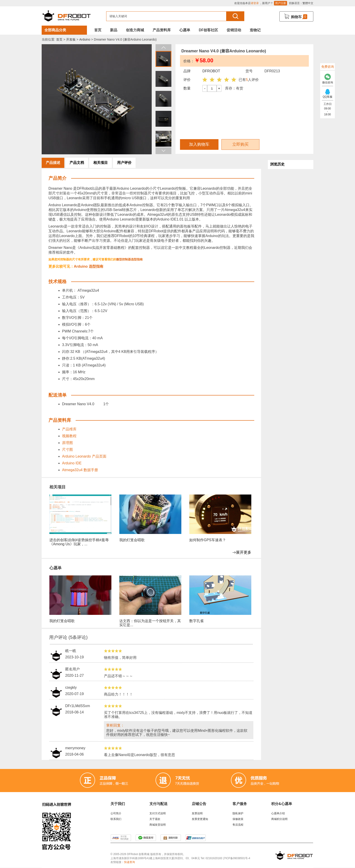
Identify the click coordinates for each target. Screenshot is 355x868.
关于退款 (155, 819)
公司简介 (116, 813)
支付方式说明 (158, 813)
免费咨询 (328, 67)
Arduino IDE (72, 463)
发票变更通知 (200, 819)
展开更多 (242, 552)
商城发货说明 (158, 825)
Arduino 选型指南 (89, 266)
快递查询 (130, 862)
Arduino (85, 39)
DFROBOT (211, 71)
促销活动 (234, 30)
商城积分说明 (279, 819)
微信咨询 (327, 78)
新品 (114, 30)
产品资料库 (162, 30)
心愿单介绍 (278, 813)
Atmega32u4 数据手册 (80, 470)
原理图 (67, 443)
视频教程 (69, 436)
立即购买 (240, 144)
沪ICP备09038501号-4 (237, 858)
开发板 (71, 39)
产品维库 (69, 429)
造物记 (255, 30)
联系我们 (116, 819)
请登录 (255, 3)
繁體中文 (308, 3)
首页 (98, 30)
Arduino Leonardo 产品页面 (84, 456)
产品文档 (77, 163)
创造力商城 (135, 30)
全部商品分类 (55, 30)
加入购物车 (199, 144)
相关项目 (101, 163)
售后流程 (238, 825)
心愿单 (185, 30)
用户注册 (281, 3)
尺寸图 (67, 450)
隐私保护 (238, 813)
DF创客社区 (208, 30)
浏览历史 (277, 164)
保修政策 (238, 819)
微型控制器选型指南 (129, 259)
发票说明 (197, 813)
